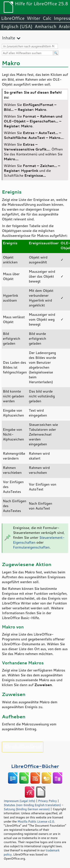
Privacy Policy (47, 801)
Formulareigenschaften (31, 547)
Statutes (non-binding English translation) (32, 805)
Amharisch (46, 26)
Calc (47, 18)
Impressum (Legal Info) (20, 801)
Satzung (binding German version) (27, 809)
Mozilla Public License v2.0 (36, 821)
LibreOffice (13, 18)
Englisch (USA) (17, 26)
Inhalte (8, 38)
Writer (33, 18)
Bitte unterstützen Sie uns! (23, 746)
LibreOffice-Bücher (35, 766)
